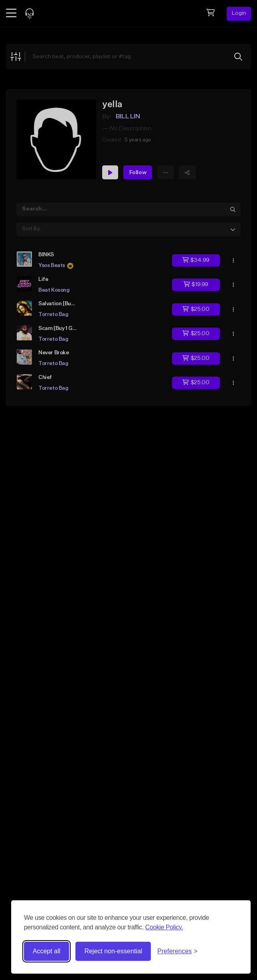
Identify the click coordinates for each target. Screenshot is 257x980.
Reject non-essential (113, 951)
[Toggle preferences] (177, 951)
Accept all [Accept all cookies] (46, 951)
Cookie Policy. (164, 927)
